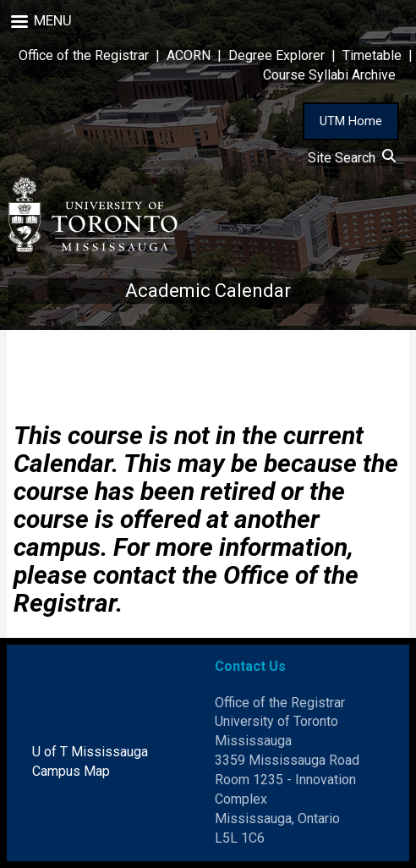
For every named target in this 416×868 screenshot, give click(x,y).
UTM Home (351, 121)
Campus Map (71, 771)
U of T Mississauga (90, 752)
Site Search (352, 158)
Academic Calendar (208, 291)
